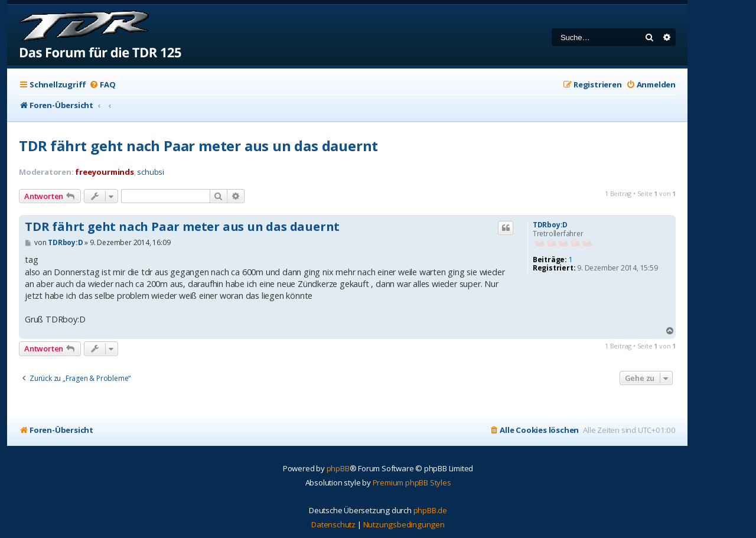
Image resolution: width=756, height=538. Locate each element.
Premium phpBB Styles (412, 482)
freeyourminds (104, 172)
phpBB (338, 468)
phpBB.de (430, 510)
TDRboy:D (550, 225)
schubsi (151, 172)
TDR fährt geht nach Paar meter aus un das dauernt (198, 146)
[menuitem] (102, 85)
